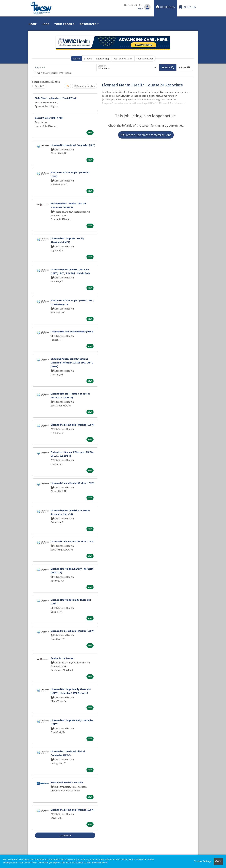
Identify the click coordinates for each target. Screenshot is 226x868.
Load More (65, 835)
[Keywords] (65, 67)
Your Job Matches (123, 59)
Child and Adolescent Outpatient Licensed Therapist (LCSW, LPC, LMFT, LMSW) (72, 363)
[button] (184, 67)
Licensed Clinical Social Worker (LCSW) (73, 425)
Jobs (46, 24)
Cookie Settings (203, 861)
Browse (88, 59)
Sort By (38, 86)
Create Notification (85, 86)
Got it (218, 861)
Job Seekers (165, 7)
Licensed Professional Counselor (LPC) (73, 145)
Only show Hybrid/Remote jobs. (54, 73)
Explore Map (103, 59)
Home (33, 24)
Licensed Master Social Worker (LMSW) (73, 331)
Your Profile (65, 24)
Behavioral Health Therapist (67, 782)
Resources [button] (88, 24)
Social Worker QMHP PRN (49, 118)
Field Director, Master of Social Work (56, 98)
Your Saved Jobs (145, 59)
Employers (188, 7)
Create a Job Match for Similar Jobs (146, 135)
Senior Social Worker (63, 658)
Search (76, 59)
